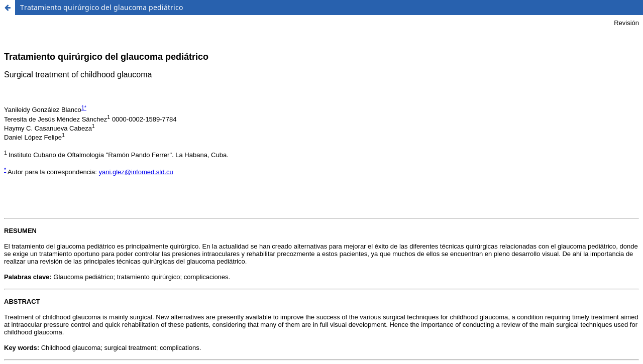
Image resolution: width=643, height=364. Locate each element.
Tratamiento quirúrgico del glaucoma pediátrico (101, 7)
